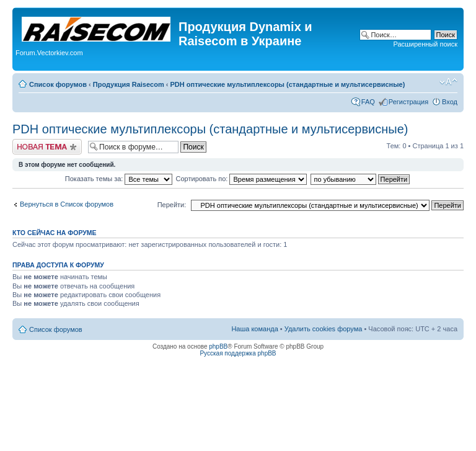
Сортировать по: (242, 179)
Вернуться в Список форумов (67, 204)
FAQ (368, 102)
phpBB (218, 346)
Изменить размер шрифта (448, 82)
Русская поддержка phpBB (238, 353)
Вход (450, 102)
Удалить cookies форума (324, 329)
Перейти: (172, 205)
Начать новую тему (47, 147)
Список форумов (58, 84)
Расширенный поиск (425, 44)
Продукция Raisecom (129, 84)
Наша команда (254, 329)
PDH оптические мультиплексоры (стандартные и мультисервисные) (287, 84)
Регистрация (408, 102)
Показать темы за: (119, 179)
